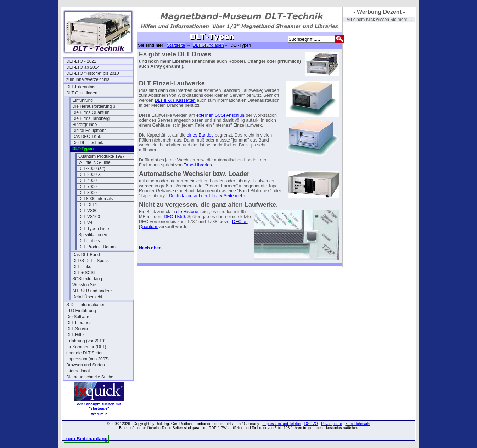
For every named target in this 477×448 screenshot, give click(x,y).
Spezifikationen (93, 235)
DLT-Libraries (79, 323)
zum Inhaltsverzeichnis (88, 79)
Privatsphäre (332, 424)
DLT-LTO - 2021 (81, 61)
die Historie (188, 212)
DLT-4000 (88, 181)
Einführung (83, 100)
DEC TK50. (175, 217)
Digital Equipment (89, 131)
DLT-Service (78, 329)
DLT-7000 (88, 187)
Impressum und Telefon (282, 424)
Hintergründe (85, 125)
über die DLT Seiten (85, 353)
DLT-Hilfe (75, 335)
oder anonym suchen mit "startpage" (99, 406)
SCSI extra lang (87, 279)
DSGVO (311, 424)
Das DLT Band (86, 255)
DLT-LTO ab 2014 (83, 67)
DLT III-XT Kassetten (175, 100)
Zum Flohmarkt (358, 424)
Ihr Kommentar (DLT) (86, 347)
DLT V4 (85, 223)
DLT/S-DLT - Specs (91, 261)
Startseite (176, 45)
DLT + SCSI (83, 273)
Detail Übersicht (87, 297)
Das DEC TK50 (87, 137)
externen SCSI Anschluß (220, 115)
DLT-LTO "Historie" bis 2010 (93, 73)
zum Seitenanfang (86, 439)
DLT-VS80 (88, 211)
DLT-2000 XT (91, 175)
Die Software (78, 317)
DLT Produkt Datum (97, 247)
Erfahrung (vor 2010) (86, 341)
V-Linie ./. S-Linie (94, 162)
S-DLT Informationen (86, 305)
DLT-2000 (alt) (92, 168)
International (78, 371)
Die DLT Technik (88, 143)
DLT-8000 (88, 193)
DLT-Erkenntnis (81, 87)
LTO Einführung (81, 311)
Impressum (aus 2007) (88, 359)
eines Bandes (200, 135)
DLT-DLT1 (88, 205)
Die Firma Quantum (91, 112)
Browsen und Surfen (86, 365)
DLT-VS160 (89, 217)
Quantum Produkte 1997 (102, 156)
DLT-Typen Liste (94, 229)
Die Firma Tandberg (91, 118)
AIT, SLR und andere (92, 291)
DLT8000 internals (96, 199)
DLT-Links (82, 267)
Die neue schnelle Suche (90, 377)
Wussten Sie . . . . (89, 285)
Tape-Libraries (198, 165)
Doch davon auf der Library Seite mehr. (207, 196)
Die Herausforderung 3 (94, 106)
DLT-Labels (89, 241)
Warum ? (99, 414)
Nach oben (150, 248)
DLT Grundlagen (82, 93)
